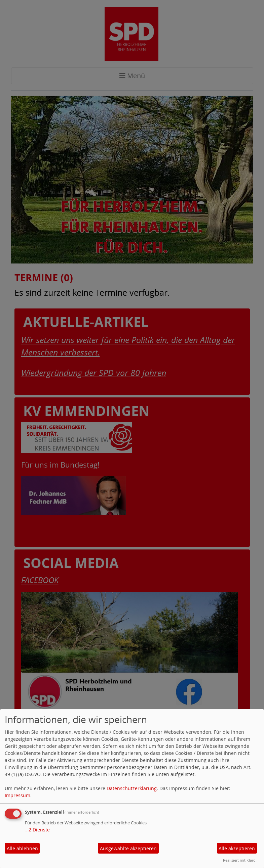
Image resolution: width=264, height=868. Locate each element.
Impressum (17, 795)
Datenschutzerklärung (132, 788)
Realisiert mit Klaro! (240, 860)
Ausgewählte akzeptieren (128, 848)
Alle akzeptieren (237, 848)
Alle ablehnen (22, 848)
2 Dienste (37, 830)
